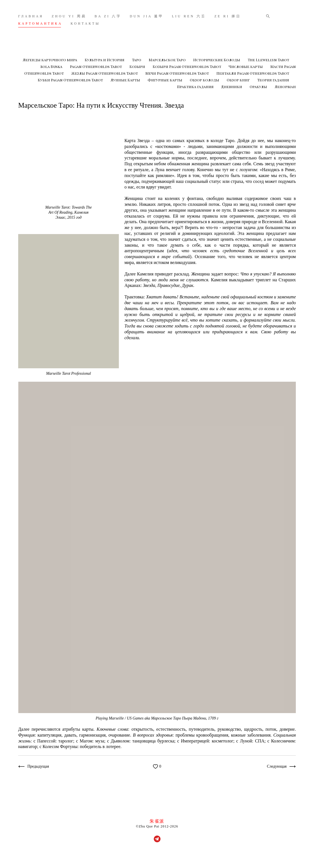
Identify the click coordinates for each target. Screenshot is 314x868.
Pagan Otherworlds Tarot (96, 66)
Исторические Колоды (217, 60)
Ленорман (285, 87)
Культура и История (105, 60)
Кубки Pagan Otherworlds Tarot (71, 80)
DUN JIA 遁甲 (147, 16)
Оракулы (259, 87)
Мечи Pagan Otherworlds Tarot (178, 73)
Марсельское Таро (168, 60)
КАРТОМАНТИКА (40, 23)
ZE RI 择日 (228, 16)
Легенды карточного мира (50, 60)
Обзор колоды (205, 80)
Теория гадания (273, 80)
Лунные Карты (126, 80)
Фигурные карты (165, 80)
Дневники (232, 87)
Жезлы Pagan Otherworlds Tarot (105, 73)
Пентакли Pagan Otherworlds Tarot (253, 73)
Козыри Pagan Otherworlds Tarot (187, 66)
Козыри (138, 66)
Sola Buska (52, 66)
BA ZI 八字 (108, 16)
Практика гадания (196, 87)
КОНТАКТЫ (85, 23)
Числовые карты (246, 66)
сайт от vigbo (157, 855)
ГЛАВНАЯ (31, 16)
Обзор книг (239, 80)
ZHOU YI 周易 (69, 16)
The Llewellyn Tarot (268, 60)
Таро (137, 60)
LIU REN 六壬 (189, 16)
